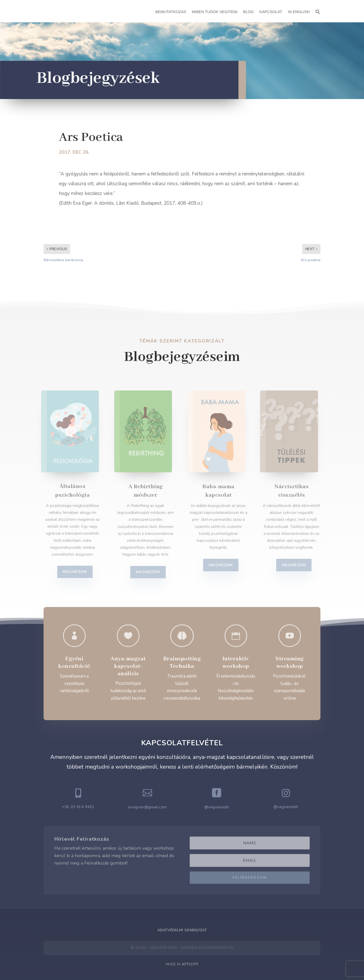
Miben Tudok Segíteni (215, 12)
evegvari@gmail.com (148, 807)
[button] (318, 11)
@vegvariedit (217, 807)
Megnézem (78, 572)
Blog (248, 12)
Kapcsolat (271, 12)
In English (299, 12)
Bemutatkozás (171, 12)
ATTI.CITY (190, 964)
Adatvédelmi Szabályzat (182, 930)
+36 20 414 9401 (78, 807)
